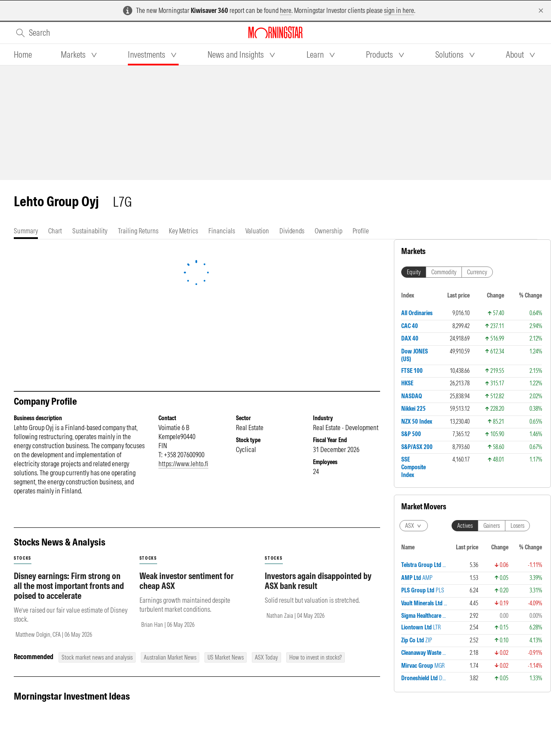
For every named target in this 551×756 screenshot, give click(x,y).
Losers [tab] (517, 325)
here (286, 10)
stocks (23, 558)
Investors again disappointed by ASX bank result (318, 581)
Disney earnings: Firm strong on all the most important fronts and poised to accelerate (69, 586)
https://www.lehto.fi (183, 464)
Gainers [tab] (492, 325)
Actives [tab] (465, 325)
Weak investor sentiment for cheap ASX (187, 581)
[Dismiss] (541, 11)
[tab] (23, 55)
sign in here (399, 10)
